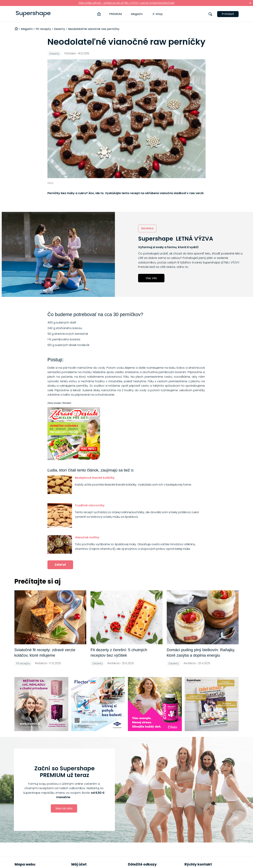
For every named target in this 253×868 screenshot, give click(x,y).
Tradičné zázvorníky (90, 505)
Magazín (137, 14)
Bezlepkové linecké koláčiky (95, 478)
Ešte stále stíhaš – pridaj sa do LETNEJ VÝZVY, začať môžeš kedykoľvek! (127, 3)
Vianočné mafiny (87, 537)
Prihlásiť (228, 14)
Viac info (151, 278)
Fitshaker (70, 53)
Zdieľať (60, 565)
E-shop (158, 14)
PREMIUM (115, 14)
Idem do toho (64, 808)
